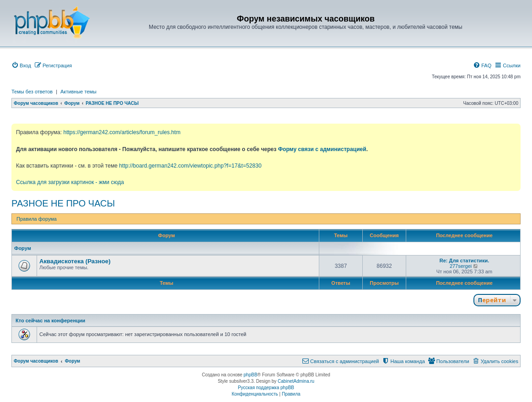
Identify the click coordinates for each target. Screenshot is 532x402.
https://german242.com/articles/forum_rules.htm (122, 132)
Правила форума (37, 219)
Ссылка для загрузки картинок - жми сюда (70, 182)
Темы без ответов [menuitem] (32, 92)
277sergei (461, 266)
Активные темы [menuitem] (78, 92)
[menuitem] (21, 65)
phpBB (251, 375)
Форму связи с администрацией (322, 149)
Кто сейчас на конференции (50, 321)
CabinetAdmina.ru (296, 381)
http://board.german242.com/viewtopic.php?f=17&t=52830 (190, 166)
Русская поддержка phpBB (266, 388)
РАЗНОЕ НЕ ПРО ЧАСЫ (63, 203)
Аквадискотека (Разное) (75, 261)
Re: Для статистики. (464, 261)
